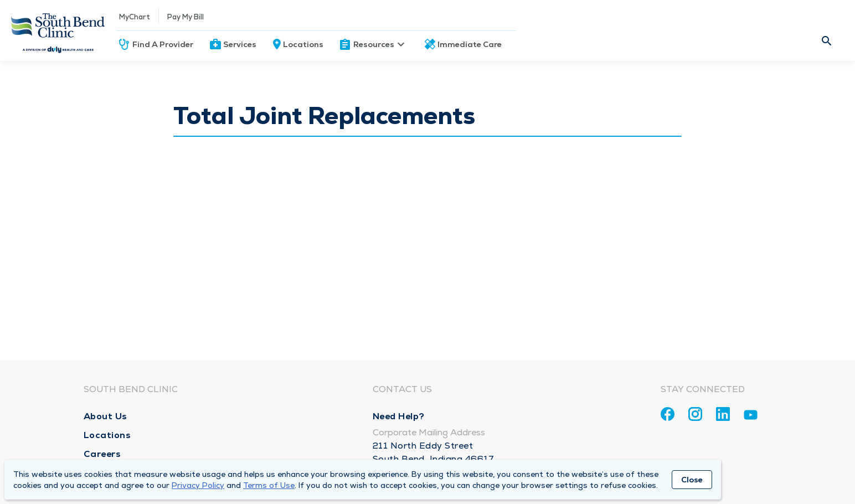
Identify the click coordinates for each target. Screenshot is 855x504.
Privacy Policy (198, 485)
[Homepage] (58, 30)
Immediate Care (470, 44)
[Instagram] (695, 414)
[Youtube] (751, 417)
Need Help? (399, 416)
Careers (102, 454)
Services (240, 44)
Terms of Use (269, 485)
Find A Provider (163, 44)
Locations (303, 44)
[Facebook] (668, 414)
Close (692, 480)
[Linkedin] (723, 414)
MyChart (135, 17)
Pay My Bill (186, 17)
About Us (105, 416)
